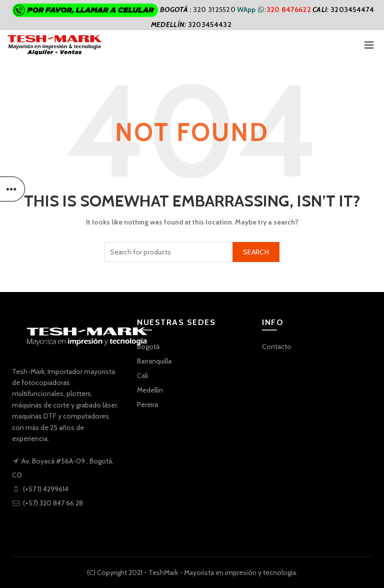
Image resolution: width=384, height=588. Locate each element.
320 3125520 (215, 9)
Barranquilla (154, 361)
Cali (142, 375)
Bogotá (148, 346)
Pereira (147, 404)
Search (256, 252)
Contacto (277, 346)
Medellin (150, 390)
